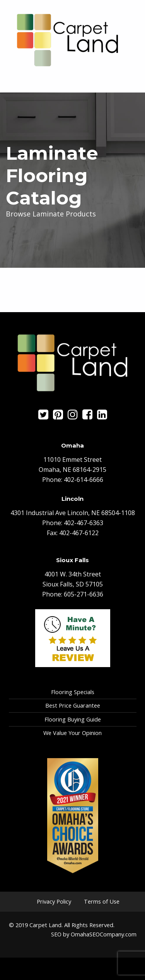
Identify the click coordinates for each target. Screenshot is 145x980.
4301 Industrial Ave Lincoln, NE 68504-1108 (73, 513)
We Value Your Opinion (72, 733)
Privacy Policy (54, 901)
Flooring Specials (73, 692)
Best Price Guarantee (73, 705)
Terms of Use (102, 901)
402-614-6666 (84, 480)
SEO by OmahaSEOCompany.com (94, 934)
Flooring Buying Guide (73, 719)
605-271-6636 (84, 594)
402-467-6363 (84, 523)
